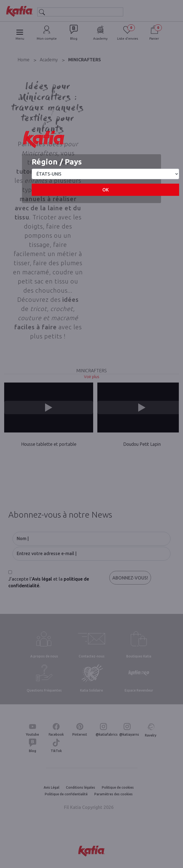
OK (106, 190)
